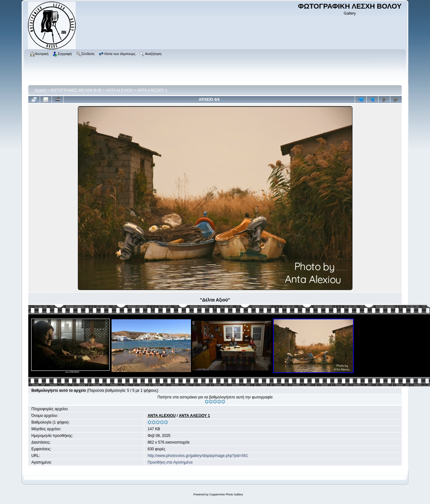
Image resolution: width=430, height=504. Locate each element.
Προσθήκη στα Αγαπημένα (170, 462)
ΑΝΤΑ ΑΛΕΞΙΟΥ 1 (152, 90)
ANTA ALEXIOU (119, 90)
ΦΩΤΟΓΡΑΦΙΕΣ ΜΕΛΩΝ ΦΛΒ (76, 90)
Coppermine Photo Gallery (226, 494)
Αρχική (40, 90)
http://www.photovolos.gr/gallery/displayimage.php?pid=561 (198, 456)
